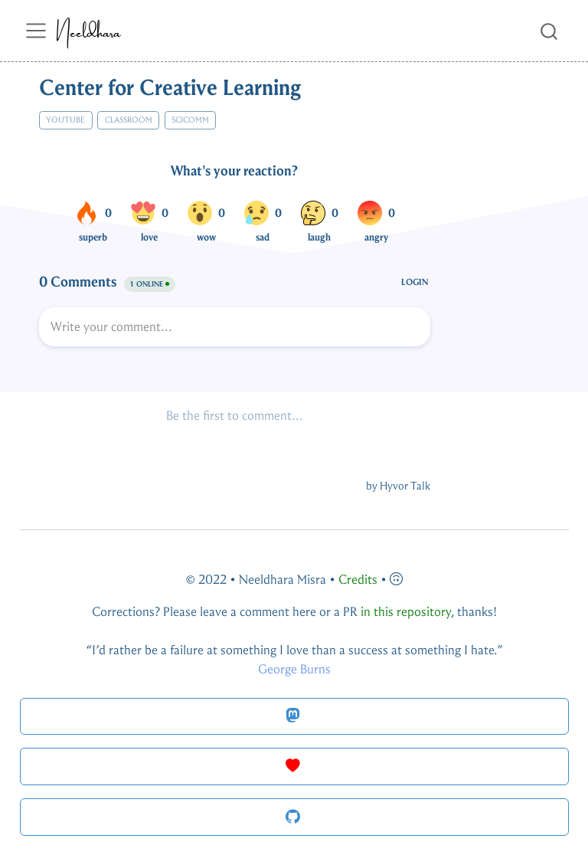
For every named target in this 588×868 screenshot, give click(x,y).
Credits (358, 580)
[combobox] (550, 30)
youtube (65, 120)
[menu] (36, 31)
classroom (129, 120)
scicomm (190, 120)
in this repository (406, 612)
